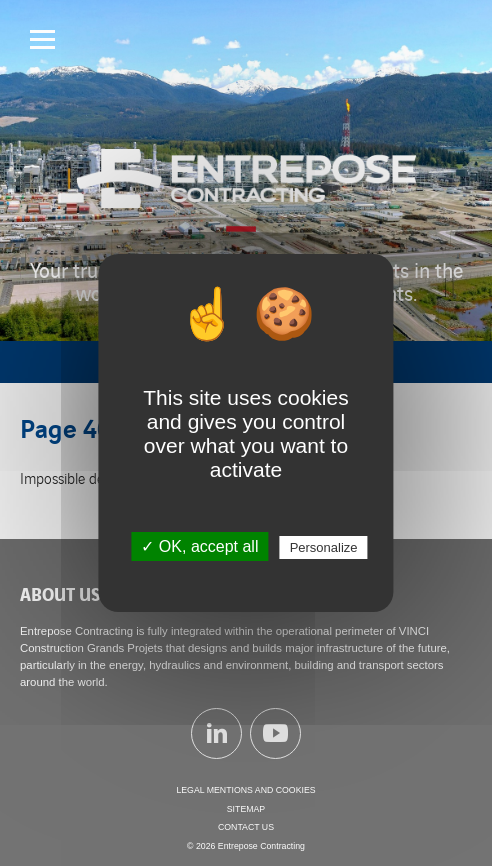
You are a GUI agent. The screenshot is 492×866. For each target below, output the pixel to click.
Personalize (324, 547)
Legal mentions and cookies (245, 790)
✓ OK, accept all (199, 546)
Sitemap (246, 809)
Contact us (246, 827)
